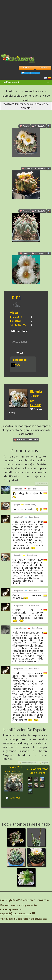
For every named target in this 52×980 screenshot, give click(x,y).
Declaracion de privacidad (31, 919)
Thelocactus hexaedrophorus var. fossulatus (28, 681)
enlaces (36, 595)
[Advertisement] (26, 26)
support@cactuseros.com (16, 913)
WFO (38, 540)
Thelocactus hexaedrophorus (26, 91)
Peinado (33, 96)
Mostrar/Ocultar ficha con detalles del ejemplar (26, 106)
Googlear (13, 797)
